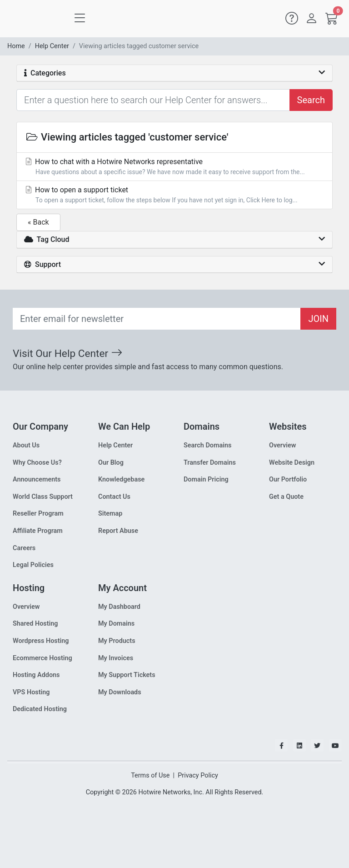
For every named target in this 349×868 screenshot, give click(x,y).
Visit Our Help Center (67, 354)
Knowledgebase (121, 479)
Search (311, 100)
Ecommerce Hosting (42, 658)
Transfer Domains (210, 463)
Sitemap (110, 514)
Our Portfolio (288, 479)
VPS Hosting (31, 692)
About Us (26, 445)
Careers (24, 548)
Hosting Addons (36, 675)
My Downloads (120, 692)
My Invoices (116, 658)
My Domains (116, 624)
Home (16, 46)
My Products (117, 641)
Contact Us (114, 497)
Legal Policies (33, 565)
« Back (38, 222)
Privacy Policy (198, 775)
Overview (282, 445)
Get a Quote (286, 497)
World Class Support (43, 497)
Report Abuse (118, 531)
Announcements (37, 479)
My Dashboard (119, 607)
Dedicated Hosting (40, 709)
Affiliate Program (38, 531)
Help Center (52, 46)
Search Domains (207, 445)
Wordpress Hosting (41, 641)
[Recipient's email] (157, 319)
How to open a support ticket (174, 195)
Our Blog (111, 463)
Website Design (292, 463)
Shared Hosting (35, 624)
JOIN (318, 319)
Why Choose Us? (37, 463)
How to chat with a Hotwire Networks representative (174, 167)
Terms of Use (150, 775)
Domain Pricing (206, 479)
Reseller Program (38, 514)
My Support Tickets (127, 675)
